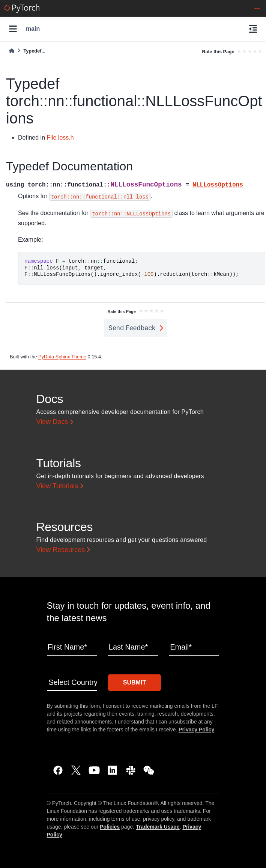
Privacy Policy (196, 730)
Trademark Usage (158, 827)
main (33, 29)
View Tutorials (57, 486)
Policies (110, 827)
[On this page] (253, 29)
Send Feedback (132, 328)
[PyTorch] (22, 8)
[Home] (12, 51)
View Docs (52, 422)
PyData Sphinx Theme (62, 357)
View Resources (61, 550)
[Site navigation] (13, 29)
